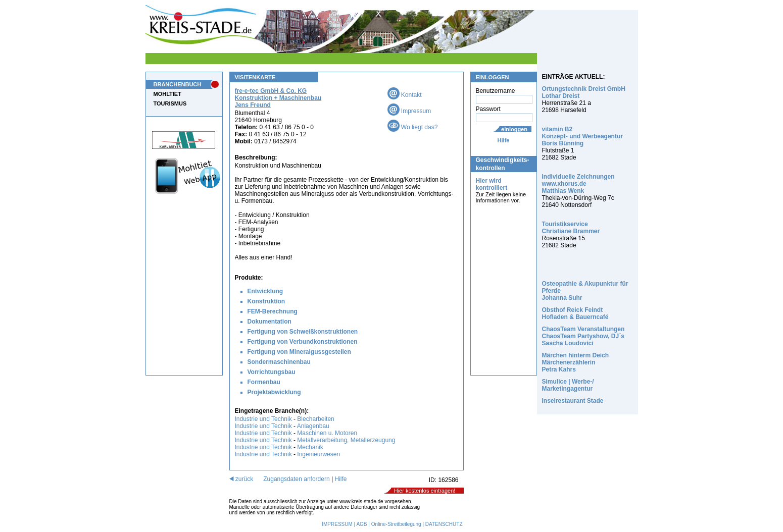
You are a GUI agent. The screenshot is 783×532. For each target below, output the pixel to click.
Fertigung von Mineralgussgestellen (299, 352)
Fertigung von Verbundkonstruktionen (303, 342)
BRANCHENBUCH (178, 84)
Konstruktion (266, 301)
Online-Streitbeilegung (396, 524)
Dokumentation (270, 322)
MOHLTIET (167, 94)
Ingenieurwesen (319, 454)
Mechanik (310, 447)
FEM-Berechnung (273, 311)
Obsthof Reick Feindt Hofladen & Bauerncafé (575, 313)
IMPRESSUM (337, 524)
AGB (361, 524)
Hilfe (504, 140)
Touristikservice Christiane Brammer (571, 228)
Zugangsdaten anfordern (296, 479)
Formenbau (264, 382)
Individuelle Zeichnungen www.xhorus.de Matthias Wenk (578, 184)
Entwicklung (265, 291)
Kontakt (405, 95)
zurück (241, 479)
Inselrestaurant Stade (573, 401)
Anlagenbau (313, 426)
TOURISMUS (170, 103)
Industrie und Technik (263, 419)
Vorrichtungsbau (272, 372)
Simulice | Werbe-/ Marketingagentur (568, 385)
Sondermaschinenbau (279, 362)
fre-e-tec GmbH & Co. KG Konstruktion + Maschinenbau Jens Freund (278, 98)
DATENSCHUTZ (444, 524)
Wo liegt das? (413, 127)
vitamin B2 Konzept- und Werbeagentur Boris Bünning (582, 136)
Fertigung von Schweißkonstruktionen (303, 332)
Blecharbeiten (315, 419)
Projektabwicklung (274, 392)
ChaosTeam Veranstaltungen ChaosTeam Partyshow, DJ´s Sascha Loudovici (583, 336)
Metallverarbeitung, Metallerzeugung (346, 440)
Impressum (409, 111)
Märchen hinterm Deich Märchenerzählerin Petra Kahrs (576, 362)
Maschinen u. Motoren (327, 433)
